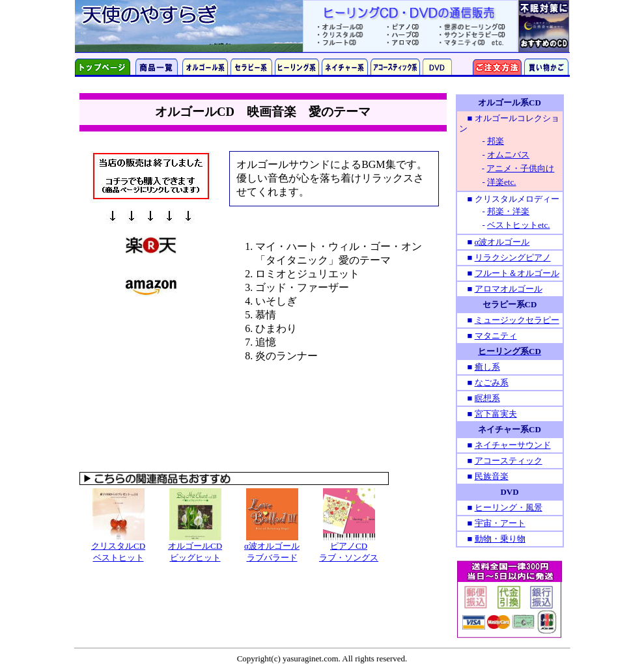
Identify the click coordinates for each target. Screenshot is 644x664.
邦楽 (496, 141)
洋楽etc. (501, 182)
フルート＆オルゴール (517, 273)
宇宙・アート (500, 523)
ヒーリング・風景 (509, 507)
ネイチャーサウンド (513, 445)
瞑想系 (487, 398)
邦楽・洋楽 (508, 211)
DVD (509, 492)
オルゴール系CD (510, 103)
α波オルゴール (502, 242)
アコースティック (509, 461)
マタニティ (496, 336)
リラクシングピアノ (513, 257)
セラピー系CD (510, 304)
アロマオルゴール (509, 289)
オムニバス (508, 155)
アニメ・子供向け (520, 168)
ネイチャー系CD (510, 429)
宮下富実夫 (496, 414)
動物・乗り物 (500, 539)
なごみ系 (492, 382)
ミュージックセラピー (517, 320)
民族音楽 (492, 476)
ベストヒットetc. (518, 225)
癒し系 (487, 367)
